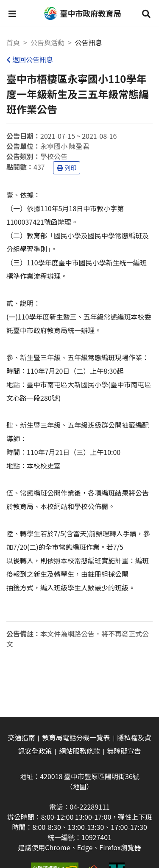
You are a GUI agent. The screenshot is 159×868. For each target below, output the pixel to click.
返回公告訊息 (30, 59)
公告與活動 (47, 42)
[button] (12, 14)
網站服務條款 (79, 751)
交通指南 (21, 737)
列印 (67, 168)
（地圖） (79, 786)
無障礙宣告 (124, 751)
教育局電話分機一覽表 (76, 737)
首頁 (13, 42)
